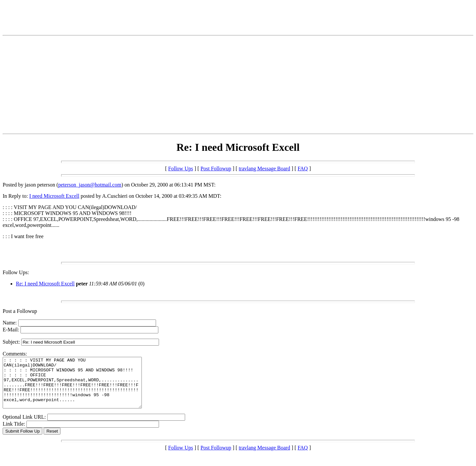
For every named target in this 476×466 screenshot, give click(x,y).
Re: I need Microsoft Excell (45, 284)
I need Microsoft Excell (54, 196)
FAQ (303, 169)
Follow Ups (181, 169)
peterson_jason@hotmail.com (90, 185)
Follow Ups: (16, 272)
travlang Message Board (264, 169)
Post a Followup (20, 311)
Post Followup (216, 169)
